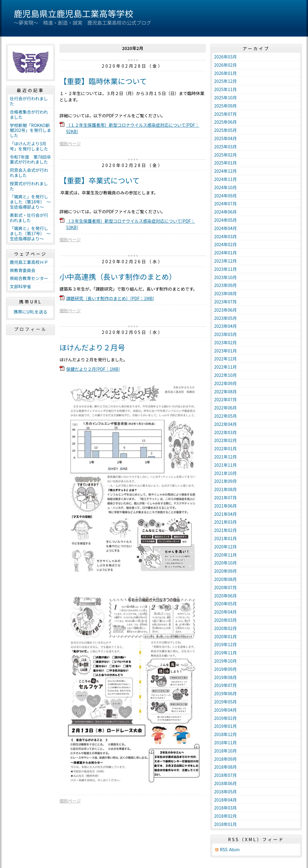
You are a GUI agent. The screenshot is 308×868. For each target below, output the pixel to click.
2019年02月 (226, 718)
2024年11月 (226, 179)
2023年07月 (226, 302)
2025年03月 (226, 147)
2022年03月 (226, 432)
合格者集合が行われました (29, 114)
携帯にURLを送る (31, 312)
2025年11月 (226, 89)
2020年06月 (226, 596)
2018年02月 (226, 816)
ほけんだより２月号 (92, 347)
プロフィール (30, 329)
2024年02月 (226, 244)
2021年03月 (226, 522)
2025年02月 (226, 155)
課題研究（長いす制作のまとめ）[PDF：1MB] (110, 298)
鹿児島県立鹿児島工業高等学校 (73, 13)
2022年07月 (226, 399)
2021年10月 (226, 473)
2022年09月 (226, 383)
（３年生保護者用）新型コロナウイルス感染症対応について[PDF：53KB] (131, 224)
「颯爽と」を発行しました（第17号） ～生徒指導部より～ (30, 233)
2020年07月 (226, 587)
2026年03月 (226, 57)
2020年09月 (226, 571)
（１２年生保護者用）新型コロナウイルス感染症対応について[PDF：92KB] (133, 128)
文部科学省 (20, 286)
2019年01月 (226, 726)
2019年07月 (226, 685)
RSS (224, 850)
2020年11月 (226, 555)
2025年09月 (226, 106)
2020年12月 (226, 547)
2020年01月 (226, 636)
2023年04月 (226, 326)
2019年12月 (226, 644)
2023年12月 (226, 261)
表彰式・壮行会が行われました (29, 218)
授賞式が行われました (29, 186)
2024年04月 (226, 228)
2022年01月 (226, 448)
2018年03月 (226, 808)
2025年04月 (226, 138)
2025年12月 (226, 81)
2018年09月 (226, 759)
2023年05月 (226, 318)
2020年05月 (226, 604)
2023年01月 (226, 351)
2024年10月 (226, 187)
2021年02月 (226, 530)
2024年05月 (226, 220)
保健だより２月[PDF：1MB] (93, 369)
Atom (234, 850)
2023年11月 (226, 269)
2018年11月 (226, 742)
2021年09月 (226, 481)
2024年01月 (226, 253)
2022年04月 (226, 424)
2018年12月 (226, 734)
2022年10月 (226, 375)
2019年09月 (226, 669)
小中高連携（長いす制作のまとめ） (118, 276)
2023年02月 (226, 342)
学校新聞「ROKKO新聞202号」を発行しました (30, 130)
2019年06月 (226, 693)
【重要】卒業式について (100, 180)
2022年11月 (226, 367)
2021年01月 (226, 538)
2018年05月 (226, 792)
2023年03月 (226, 334)
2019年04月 (226, 710)
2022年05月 (226, 416)
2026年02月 (226, 65)
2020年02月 (226, 628)
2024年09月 (226, 196)
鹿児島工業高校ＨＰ (29, 262)
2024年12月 (226, 171)
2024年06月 (226, 212)
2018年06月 (226, 783)
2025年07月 (226, 114)
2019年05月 (226, 702)
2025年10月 (226, 97)
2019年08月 (226, 677)
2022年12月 (226, 359)
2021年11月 (226, 465)
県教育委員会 (23, 270)
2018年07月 (226, 775)
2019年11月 (226, 653)
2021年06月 (226, 506)
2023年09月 (226, 285)
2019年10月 (226, 661)
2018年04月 (226, 800)
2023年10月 (226, 277)
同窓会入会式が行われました (29, 173)
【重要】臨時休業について (103, 81)
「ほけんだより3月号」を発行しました (29, 146)
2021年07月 (226, 498)
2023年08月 (226, 293)
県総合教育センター (29, 278)
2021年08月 (226, 489)
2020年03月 (226, 620)
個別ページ (70, 143)
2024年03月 (226, 236)
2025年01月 (226, 163)
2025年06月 (226, 122)
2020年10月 (226, 563)
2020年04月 (226, 612)
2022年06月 (226, 408)
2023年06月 (226, 310)
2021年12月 (226, 457)
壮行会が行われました (29, 101)
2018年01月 (226, 824)
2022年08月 (226, 391)
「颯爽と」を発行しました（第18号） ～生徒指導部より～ (30, 202)
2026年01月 (226, 73)
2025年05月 (226, 130)
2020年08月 (226, 579)
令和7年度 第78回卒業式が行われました (30, 159)
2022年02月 (226, 440)
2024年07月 (226, 204)
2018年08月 (226, 767)
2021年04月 (226, 514)
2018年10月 (226, 751)
